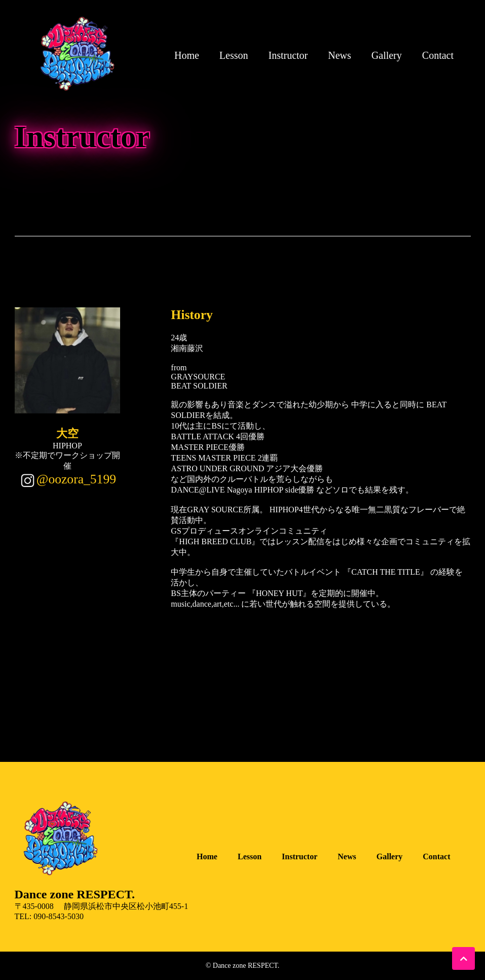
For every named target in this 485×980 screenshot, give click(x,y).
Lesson (234, 55)
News (340, 55)
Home (187, 55)
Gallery (387, 55)
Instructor (288, 55)
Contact (438, 55)
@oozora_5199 (76, 479)
